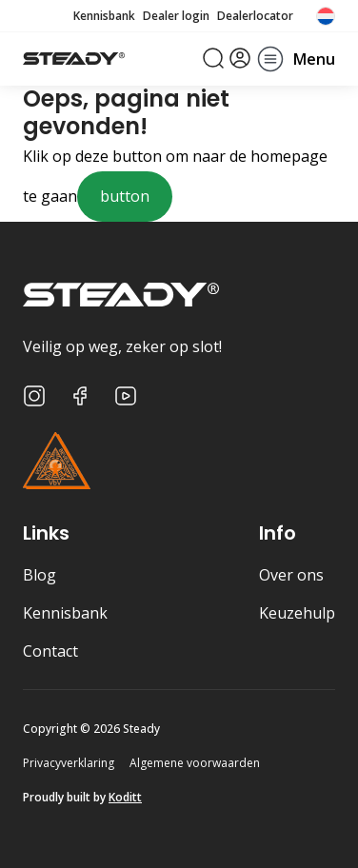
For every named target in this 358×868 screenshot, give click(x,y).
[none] (326, 16)
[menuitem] (326, 16)
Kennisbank (104, 16)
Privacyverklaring (69, 763)
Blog (40, 575)
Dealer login (176, 16)
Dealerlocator (255, 16)
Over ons (291, 575)
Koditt (125, 797)
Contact (50, 651)
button (125, 196)
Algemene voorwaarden (195, 763)
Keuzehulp (297, 613)
